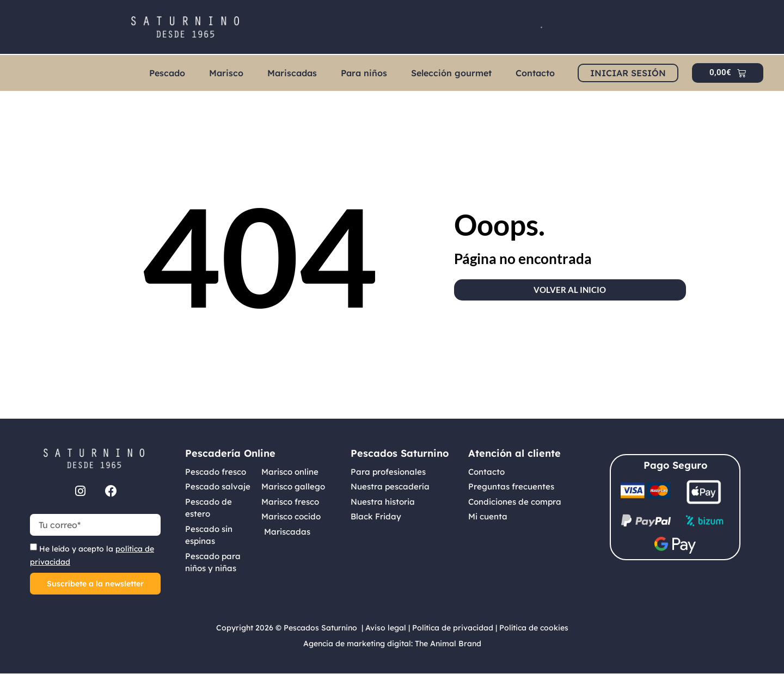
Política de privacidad (453, 628)
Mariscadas (292, 73)
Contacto (535, 73)
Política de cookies (534, 628)
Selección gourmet (451, 73)
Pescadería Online (230, 453)
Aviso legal (386, 628)
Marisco (226, 73)
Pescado (167, 73)
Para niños (364, 73)
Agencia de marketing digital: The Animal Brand (392, 644)
